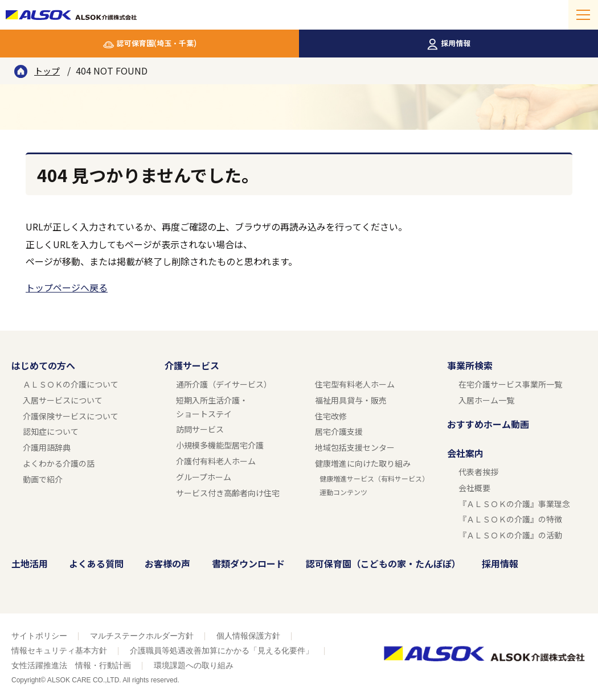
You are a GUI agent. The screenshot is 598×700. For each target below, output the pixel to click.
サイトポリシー (39, 636)
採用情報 (456, 43)
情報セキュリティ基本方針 (59, 650)
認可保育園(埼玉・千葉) (157, 43)
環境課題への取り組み (194, 665)
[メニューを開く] (583, 15)
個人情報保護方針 (248, 636)
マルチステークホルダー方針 (142, 636)
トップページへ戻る (67, 287)
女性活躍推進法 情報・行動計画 (71, 665)
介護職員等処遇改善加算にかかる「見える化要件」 (222, 650)
